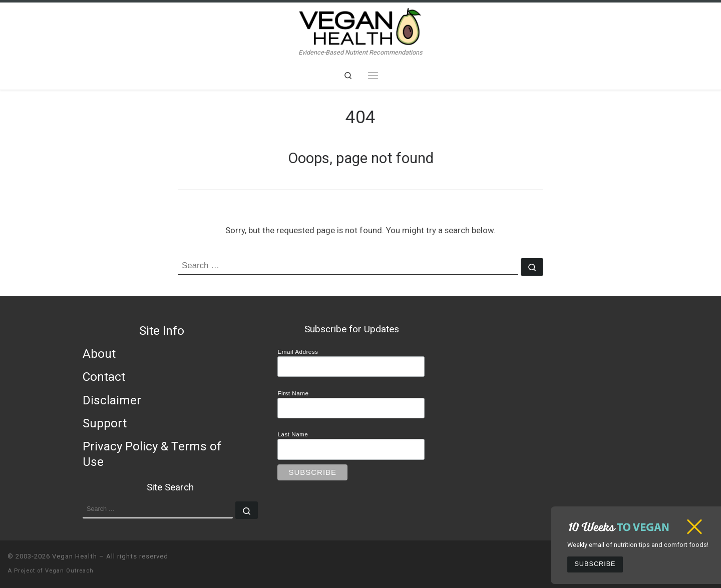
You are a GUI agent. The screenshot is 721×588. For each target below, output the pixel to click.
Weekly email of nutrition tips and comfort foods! (638, 545)
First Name (293, 393)
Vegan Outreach (69, 571)
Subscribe (595, 564)
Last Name (293, 434)
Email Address (298, 352)
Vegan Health (75, 556)
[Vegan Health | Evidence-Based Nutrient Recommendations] (360, 25)
